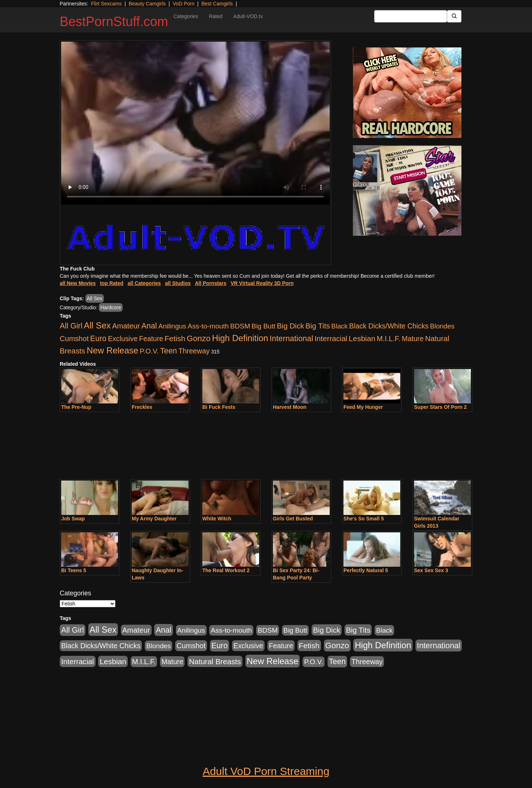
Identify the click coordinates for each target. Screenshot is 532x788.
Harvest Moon (290, 407)
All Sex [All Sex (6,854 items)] (97, 325)
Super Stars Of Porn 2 (440, 407)
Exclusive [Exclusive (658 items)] (123, 339)
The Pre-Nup (76, 407)
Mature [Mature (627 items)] (413, 339)
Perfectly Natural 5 (366, 570)
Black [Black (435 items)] (339, 326)
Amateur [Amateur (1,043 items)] (126, 326)
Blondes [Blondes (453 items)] (442, 326)
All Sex (95, 298)
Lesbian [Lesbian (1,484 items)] (362, 338)
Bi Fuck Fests (219, 407)
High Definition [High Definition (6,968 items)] (240, 338)
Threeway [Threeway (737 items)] (194, 351)
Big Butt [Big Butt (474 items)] (263, 326)
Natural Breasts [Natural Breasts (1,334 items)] (215, 661)
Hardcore (111, 307)
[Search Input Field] (411, 16)
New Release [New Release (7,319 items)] (112, 350)
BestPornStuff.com (114, 22)
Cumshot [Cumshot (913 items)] (74, 339)
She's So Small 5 (364, 519)
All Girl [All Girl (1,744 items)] (71, 326)
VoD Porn (183, 4)
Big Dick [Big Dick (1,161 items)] (290, 326)
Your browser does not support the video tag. (195, 123)
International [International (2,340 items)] (291, 338)
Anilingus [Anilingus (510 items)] (172, 326)
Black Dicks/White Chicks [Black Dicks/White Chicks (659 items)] (389, 326)
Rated (216, 16)
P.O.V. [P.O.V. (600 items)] (149, 351)
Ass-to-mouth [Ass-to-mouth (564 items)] (208, 326)
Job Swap (73, 519)
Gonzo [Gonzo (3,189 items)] (199, 338)
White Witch (217, 519)
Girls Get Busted (293, 519)
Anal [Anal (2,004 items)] (149, 326)
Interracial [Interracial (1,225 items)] (331, 338)
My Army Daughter (154, 519)
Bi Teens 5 (74, 570)
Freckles (142, 407)
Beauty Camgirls (147, 4)
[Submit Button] (454, 16)
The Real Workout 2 (226, 570)
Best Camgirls (217, 4)
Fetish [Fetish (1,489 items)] (175, 338)
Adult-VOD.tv (248, 16)
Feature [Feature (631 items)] (151, 339)
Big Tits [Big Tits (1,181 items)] (318, 326)
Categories (186, 16)
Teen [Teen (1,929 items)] (168, 351)
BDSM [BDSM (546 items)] (240, 326)
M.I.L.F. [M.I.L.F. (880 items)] (389, 339)
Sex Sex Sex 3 (431, 570)
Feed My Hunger (363, 407)
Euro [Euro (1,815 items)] (98, 339)
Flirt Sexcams (106, 4)
